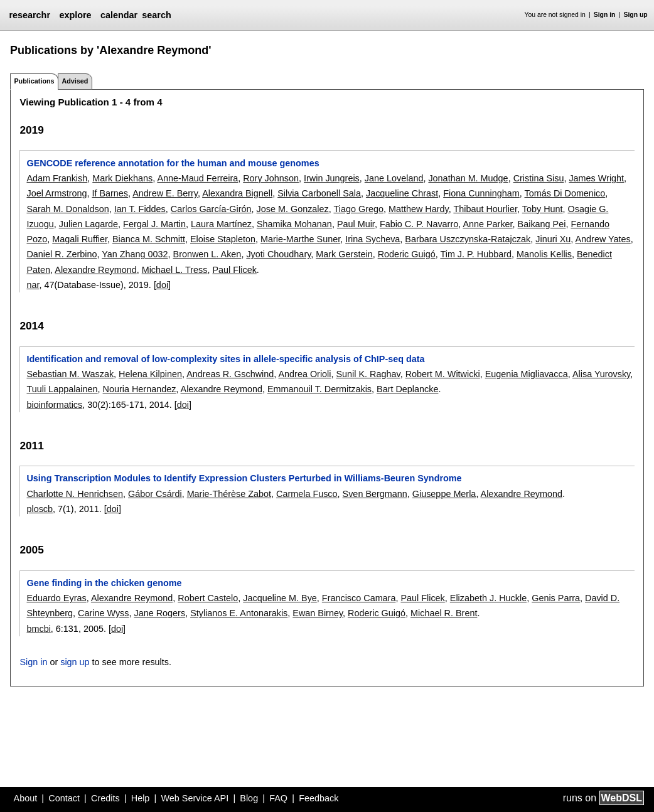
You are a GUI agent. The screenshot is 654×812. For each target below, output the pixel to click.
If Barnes (110, 193)
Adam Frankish (57, 178)
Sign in (605, 15)
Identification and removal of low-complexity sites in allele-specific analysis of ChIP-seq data (225, 359)
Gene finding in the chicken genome (104, 583)
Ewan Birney (318, 613)
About (26, 798)
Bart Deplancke (407, 389)
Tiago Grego (359, 209)
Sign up (636, 15)
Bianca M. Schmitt (149, 239)
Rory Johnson (271, 178)
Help (141, 798)
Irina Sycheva (373, 239)
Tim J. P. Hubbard (476, 254)
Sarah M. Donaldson (67, 209)
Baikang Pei (542, 224)
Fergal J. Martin (154, 224)
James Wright (596, 178)
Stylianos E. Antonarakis (239, 613)
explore (75, 15)
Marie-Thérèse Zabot (229, 494)
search (156, 15)
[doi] (162, 285)
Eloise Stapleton (223, 239)
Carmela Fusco (307, 494)
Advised (75, 81)
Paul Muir (356, 224)
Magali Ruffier (80, 239)
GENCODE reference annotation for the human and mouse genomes (173, 163)
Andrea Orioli (305, 374)
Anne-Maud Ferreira (197, 178)
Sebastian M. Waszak (70, 374)
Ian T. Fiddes (140, 209)
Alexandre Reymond (95, 270)
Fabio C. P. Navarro (419, 224)
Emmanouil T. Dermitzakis (319, 389)
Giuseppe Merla (444, 494)
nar (33, 285)
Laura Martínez (221, 224)
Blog (249, 798)
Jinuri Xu (553, 239)
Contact (64, 798)
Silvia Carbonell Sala (319, 193)
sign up (75, 662)
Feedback (319, 798)
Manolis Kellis (544, 254)
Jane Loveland (394, 178)
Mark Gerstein (344, 254)
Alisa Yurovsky (601, 374)
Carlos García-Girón (211, 209)
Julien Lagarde (88, 224)
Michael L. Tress (175, 270)
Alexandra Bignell (237, 193)
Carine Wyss (103, 613)
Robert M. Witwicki (443, 374)
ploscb (40, 509)
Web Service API (195, 798)
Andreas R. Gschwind (230, 374)
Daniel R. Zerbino (62, 254)
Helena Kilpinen (150, 374)
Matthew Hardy (419, 209)
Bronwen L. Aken (207, 254)
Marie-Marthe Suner (300, 239)
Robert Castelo (208, 598)
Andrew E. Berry (165, 193)
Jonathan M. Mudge (468, 178)
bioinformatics (54, 405)
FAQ (278, 798)
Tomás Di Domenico (565, 193)
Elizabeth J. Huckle (488, 598)
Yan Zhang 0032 (135, 254)
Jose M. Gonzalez (293, 209)
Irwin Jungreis (332, 178)
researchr (29, 15)
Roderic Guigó (407, 254)
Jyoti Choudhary (278, 254)
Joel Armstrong (56, 193)
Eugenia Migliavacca (527, 374)
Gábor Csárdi (155, 494)
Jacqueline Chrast (402, 193)
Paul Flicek (234, 270)
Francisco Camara (359, 598)
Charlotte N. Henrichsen (75, 494)
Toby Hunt (543, 209)
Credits (105, 798)
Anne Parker (487, 224)
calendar (119, 15)
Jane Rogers (160, 613)
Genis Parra (556, 598)
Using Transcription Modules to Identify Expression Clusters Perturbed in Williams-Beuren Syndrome (244, 478)
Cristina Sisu (539, 178)
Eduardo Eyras (56, 598)
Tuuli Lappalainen (62, 389)
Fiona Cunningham (481, 193)
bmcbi (38, 629)
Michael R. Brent (444, 613)
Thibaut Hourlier (485, 209)
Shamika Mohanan (294, 224)
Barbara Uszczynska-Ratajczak (468, 239)
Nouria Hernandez (140, 389)
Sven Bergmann (375, 494)
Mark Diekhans (122, 178)
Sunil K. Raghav (368, 374)
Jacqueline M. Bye (280, 598)
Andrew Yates (603, 239)
